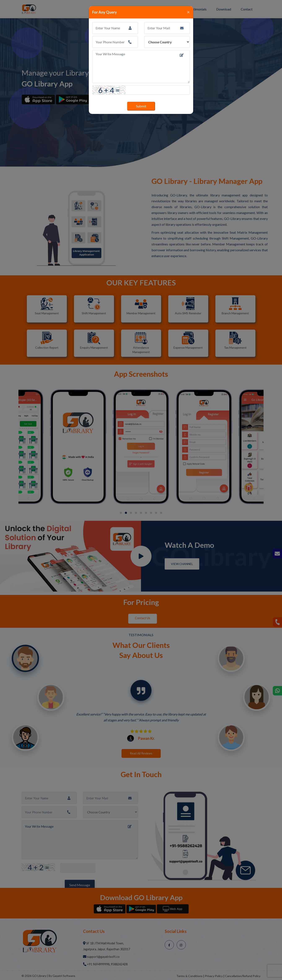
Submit (141, 106)
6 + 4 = (109, 90)
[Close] (188, 12)
